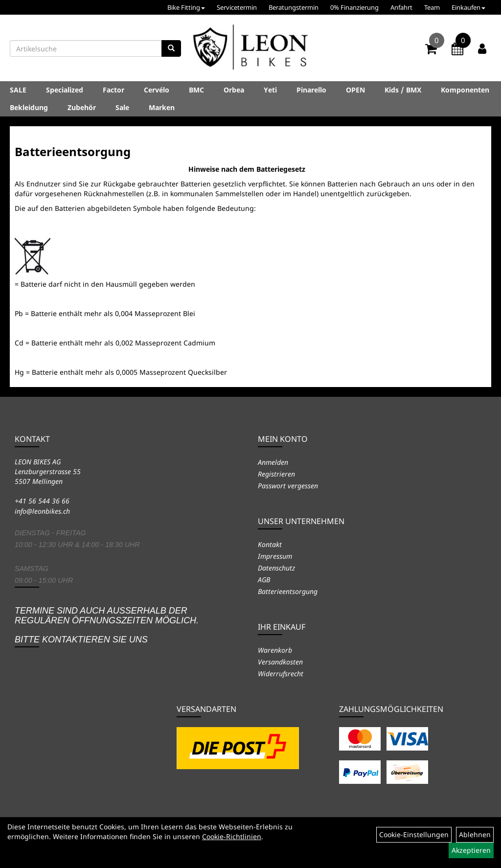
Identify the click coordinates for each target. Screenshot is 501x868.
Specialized (65, 90)
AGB (264, 580)
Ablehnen (475, 834)
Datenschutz (276, 568)
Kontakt (270, 544)
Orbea (234, 90)
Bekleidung (29, 107)
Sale (122, 107)
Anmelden (273, 462)
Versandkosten (280, 662)
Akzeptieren (471, 850)
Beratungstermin (294, 7)
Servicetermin (237, 7)
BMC (196, 90)
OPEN (355, 90)
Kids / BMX (403, 90)
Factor (114, 90)
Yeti (270, 90)
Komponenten (465, 90)
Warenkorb (275, 650)
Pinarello (311, 90)
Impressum (275, 556)
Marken (162, 107)
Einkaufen (468, 7)
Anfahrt (401, 7)
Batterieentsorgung (288, 591)
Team (432, 7)
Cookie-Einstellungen (414, 834)
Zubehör (82, 107)
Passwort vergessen (288, 486)
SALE (18, 90)
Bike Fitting (186, 7)
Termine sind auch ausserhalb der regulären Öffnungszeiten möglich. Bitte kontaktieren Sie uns (107, 625)
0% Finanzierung (354, 7)
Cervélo (157, 90)
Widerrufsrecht (281, 674)
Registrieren (276, 474)
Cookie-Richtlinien (232, 836)
